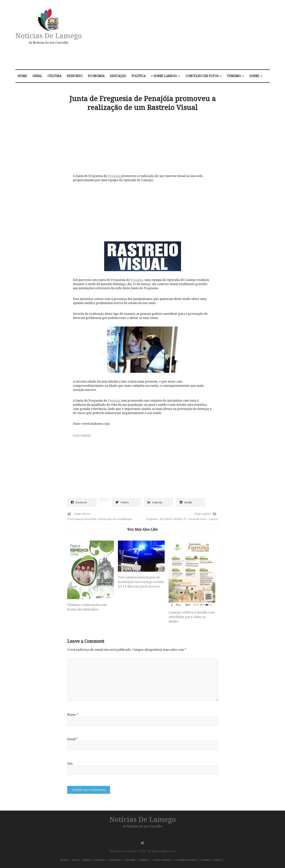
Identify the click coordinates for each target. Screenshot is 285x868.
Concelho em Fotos (202, 76)
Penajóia (115, 176)
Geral (37, 76)
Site (70, 764)
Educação (118, 76)
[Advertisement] (183, 37)
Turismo (234, 76)
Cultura (54, 76)
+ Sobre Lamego (164, 76)
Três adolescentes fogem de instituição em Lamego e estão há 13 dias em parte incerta (141, 582)
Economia (96, 76)
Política (139, 76)
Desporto (75, 76)
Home (22, 76)
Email (73, 739)
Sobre (254, 76)
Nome (73, 715)
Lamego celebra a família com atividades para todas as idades (192, 617)
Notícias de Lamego (49, 35)
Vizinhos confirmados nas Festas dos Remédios (87, 607)
